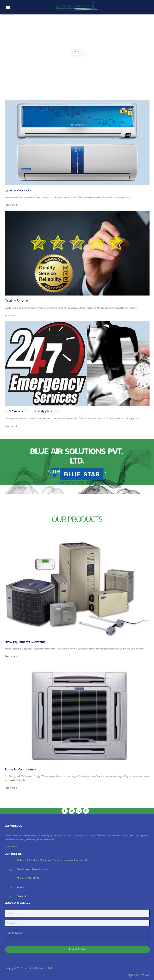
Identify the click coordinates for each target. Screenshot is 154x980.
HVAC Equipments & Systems (25, 642)
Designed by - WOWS (137, 975)
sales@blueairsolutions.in (32, 869)
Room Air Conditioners (20, 769)
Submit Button (78, 949)
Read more (10, 205)
